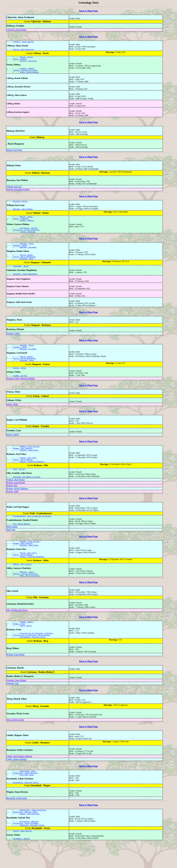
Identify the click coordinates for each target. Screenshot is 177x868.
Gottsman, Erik (13, 705)
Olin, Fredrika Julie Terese (17, 629)
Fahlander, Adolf (21, 275)
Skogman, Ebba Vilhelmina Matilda (21, 390)
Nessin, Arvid (27, 58)
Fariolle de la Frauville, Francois (37, 654)
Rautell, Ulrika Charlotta (26, 592)
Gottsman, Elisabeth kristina (27, 491)
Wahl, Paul (11, 545)
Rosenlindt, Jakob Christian (33, 833)
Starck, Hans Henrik (23, 856)
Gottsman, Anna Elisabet (16, 702)
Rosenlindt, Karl (28, 793)
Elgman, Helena (27, 225)
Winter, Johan (27, 221)
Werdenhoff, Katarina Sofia (26, 805)
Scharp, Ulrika (12, 416)
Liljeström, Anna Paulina (16, 30)
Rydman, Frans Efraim (30, 459)
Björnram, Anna (27, 797)
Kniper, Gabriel (13, 446)
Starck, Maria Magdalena (25, 264)
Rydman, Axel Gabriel (23, 461)
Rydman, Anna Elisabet (16, 497)
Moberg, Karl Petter (14, 153)
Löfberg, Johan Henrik (24, 42)
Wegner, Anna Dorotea (30, 838)
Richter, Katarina (29, 63)
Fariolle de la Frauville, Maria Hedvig (32, 656)
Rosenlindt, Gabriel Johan (17, 821)
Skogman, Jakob (20, 252)
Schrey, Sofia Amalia (23, 473)
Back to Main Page (88, 11)
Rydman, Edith (12, 506)
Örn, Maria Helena (22, 539)
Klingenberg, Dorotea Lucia (33, 658)
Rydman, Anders (27, 641)
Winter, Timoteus (21, 223)
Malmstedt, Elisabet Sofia (32, 850)
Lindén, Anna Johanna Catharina (19, 778)
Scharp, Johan (20, 379)
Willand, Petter (21, 205)
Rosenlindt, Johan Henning (26, 795)
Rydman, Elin (12, 500)
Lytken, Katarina (28, 238)
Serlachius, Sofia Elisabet (26, 848)
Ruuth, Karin (26, 646)
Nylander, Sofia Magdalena (26, 283)
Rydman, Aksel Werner (16, 494)
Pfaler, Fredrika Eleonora (32, 475)
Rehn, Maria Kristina (30, 595)
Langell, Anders (28, 71)
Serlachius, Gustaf (29, 233)
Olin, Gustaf (19, 484)
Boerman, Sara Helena (23, 213)
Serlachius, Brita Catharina (27, 235)
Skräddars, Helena (22, 864)
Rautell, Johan (27, 590)
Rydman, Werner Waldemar (17, 503)
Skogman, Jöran (27, 250)
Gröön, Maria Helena (29, 75)
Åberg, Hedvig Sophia (15, 741)
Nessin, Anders (20, 60)
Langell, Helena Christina (26, 73)
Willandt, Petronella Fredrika (18, 192)
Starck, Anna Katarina (24, 50)
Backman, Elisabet (29, 254)
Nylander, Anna (27, 267)
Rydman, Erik (19, 644)
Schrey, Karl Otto (29, 471)
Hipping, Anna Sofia (29, 463)
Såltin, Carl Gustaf (23, 582)
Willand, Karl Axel (14, 189)
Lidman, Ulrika (20, 387)
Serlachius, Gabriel (29, 846)
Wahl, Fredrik (12, 542)
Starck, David (27, 262)
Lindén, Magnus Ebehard (16, 781)
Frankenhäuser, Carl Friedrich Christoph (32, 531)
